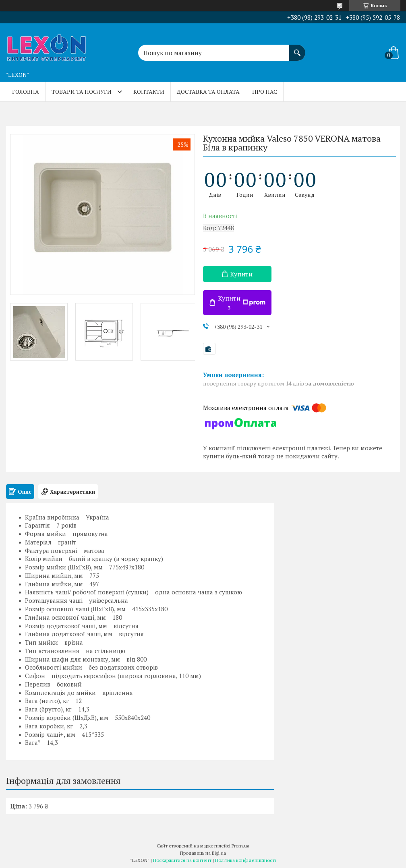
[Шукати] (297, 49)
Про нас (265, 92)
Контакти (149, 92)
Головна (26, 92)
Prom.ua (240, 846)
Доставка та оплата (208, 92)
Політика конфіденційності (245, 860)
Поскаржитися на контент (182, 860)
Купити (241, 274)
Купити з (242, 303)
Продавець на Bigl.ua (203, 853)
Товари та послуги (82, 92)
